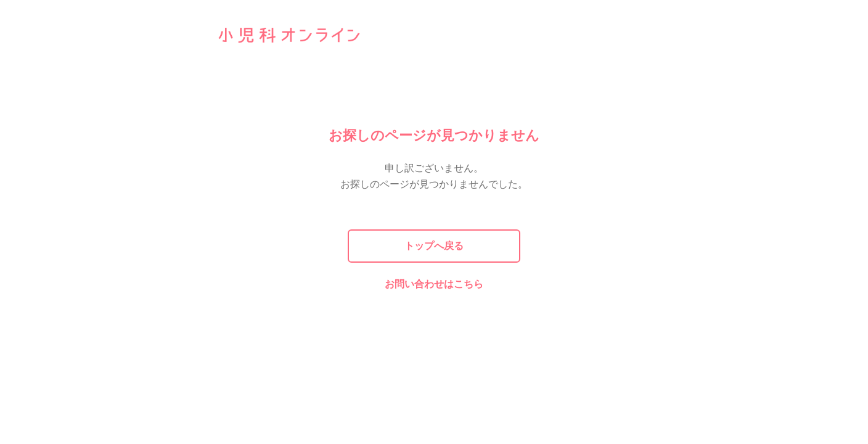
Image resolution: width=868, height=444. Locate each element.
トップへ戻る (434, 246)
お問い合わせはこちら (434, 284)
